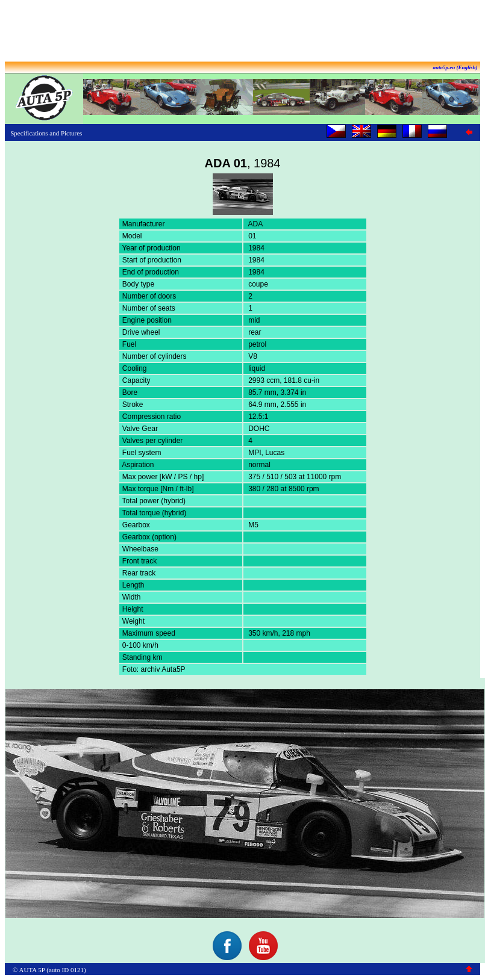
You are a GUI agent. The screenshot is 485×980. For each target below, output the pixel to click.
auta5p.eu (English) (455, 67)
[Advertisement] (243, 32)
